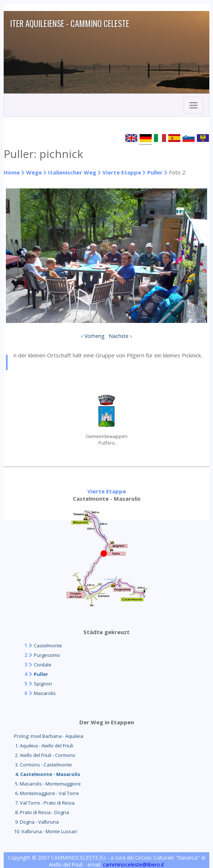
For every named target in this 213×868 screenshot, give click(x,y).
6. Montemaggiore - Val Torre (46, 793)
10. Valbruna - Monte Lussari (46, 831)
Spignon (43, 684)
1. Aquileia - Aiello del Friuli (44, 746)
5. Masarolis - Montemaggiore (47, 784)
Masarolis (45, 693)
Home (12, 172)
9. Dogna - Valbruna (36, 822)
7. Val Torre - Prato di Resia (44, 803)
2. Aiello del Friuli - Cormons (45, 755)
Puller (155, 172)
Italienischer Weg (72, 172)
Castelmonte (48, 646)
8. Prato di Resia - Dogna (41, 812)
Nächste (119, 336)
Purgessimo (47, 655)
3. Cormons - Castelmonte (43, 765)
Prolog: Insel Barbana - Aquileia (49, 736)
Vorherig (94, 336)
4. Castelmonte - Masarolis (47, 774)
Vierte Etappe (122, 172)
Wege (34, 172)
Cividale (43, 665)
